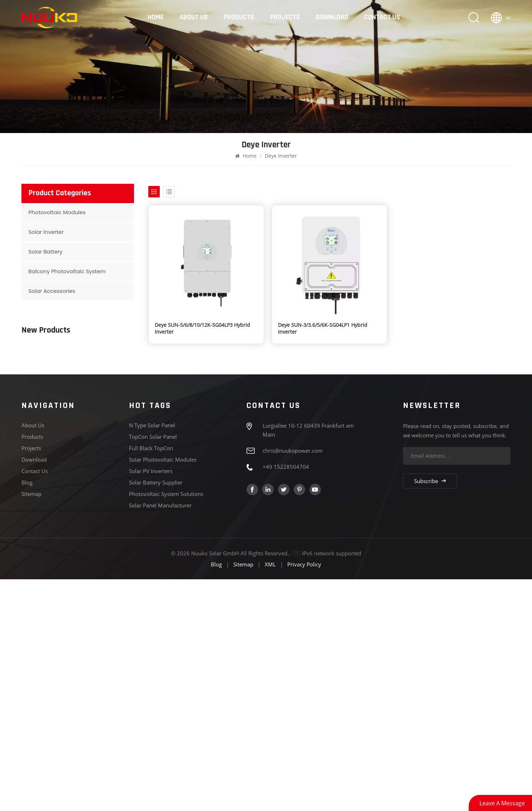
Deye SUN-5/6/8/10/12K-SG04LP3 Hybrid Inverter (202, 328)
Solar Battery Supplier (156, 714)
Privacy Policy (304, 796)
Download (332, 18)
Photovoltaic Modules (57, 212)
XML (270, 796)
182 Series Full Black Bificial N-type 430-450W (93, 411)
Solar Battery (46, 252)
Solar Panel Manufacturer (160, 737)
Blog (27, 714)
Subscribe (430, 713)
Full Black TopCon (151, 680)
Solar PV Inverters (151, 703)
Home (156, 18)
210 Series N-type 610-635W (93, 476)
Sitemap (31, 726)
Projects (285, 18)
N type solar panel (152, 657)
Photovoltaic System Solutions (166, 726)
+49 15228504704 (286, 698)
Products (239, 18)
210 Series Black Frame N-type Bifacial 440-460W (91, 376)
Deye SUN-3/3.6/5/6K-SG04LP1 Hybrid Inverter (323, 328)
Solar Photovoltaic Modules (163, 691)
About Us (194, 18)
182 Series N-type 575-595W (93, 442)
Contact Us (382, 18)
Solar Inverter (46, 232)
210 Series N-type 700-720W (93, 339)
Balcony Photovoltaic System (67, 271)
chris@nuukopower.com (293, 682)
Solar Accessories (52, 291)
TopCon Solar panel (153, 668)
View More (72, 347)
